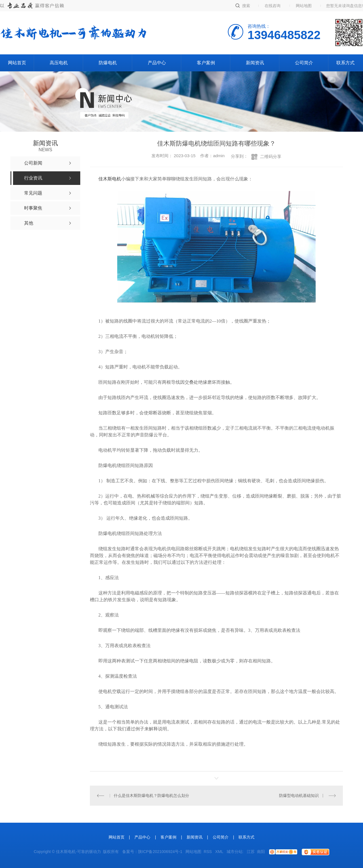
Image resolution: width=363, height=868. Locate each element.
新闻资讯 (255, 63)
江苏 (251, 852)
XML (220, 852)
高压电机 (59, 63)
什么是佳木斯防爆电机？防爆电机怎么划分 (151, 796)
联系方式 (345, 63)
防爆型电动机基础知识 (299, 796)
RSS (208, 852)
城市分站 (235, 852)
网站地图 (304, 6)
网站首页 (17, 63)
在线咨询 (273, 6)
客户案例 (206, 63)
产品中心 (157, 63)
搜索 (246, 6)
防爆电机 (108, 63)
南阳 (261, 852)
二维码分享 (271, 156)
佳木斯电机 (110, 179)
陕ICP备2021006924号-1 (160, 852)
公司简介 (304, 63)
